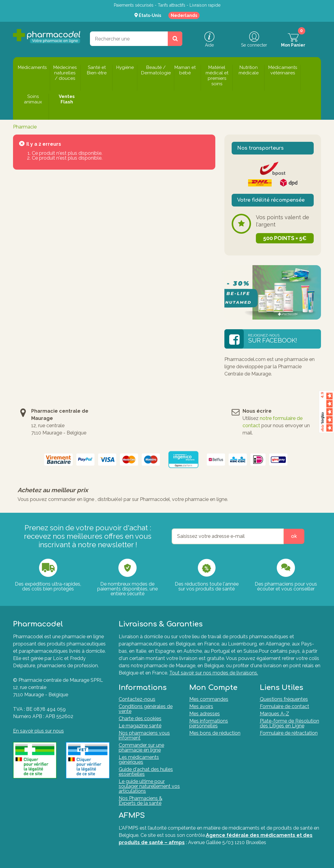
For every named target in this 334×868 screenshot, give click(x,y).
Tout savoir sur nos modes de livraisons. (214, 673)
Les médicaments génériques (139, 760)
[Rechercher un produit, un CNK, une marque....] (175, 39)
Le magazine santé (140, 726)
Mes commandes (209, 699)
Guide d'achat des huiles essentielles (146, 772)
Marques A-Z (274, 714)
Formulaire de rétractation (289, 733)
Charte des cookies (140, 718)
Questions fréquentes (284, 699)
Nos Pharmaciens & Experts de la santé (141, 801)
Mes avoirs (201, 706)
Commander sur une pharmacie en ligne (141, 748)
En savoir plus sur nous (38, 731)
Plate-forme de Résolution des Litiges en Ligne (289, 723)
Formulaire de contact (284, 706)
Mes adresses (205, 714)
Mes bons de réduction (215, 733)
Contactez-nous (137, 699)
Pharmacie (25, 127)
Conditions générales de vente (146, 709)
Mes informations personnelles (209, 723)
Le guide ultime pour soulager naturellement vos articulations (149, 786)
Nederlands (184, 15)
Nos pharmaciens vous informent (144, 735)
